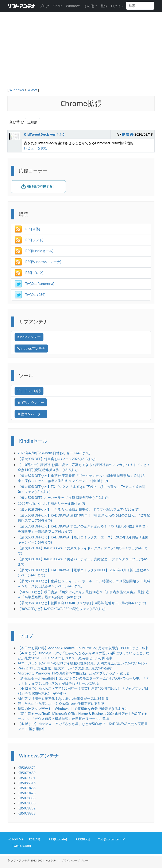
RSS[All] (34, 839)
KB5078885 (27, 803)
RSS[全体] (27, 229)
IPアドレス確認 (29, 391)
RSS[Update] (57, 839)
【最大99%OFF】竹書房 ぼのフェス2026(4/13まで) (57, 459)
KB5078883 (27, 798)
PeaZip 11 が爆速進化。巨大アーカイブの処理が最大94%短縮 (65, 668)
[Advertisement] (81, 53)
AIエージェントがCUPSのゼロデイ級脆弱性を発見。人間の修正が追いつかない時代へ (83, 663)
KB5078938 (27, 813)
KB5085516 (27, 783)
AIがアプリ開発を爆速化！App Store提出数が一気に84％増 (63, 698)
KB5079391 (27, 778)
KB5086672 (27, 768)
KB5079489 (27, 773)
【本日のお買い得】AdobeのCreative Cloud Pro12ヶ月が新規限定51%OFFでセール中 (83, 648)
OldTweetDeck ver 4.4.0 (44, 134)
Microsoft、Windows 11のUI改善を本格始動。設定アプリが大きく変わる (74, 673)
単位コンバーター (31, 414)
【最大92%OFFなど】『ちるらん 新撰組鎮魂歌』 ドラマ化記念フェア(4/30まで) (78, 509)
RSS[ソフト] (29, 240)
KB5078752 (27, 808)
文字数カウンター (31, 402)
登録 (104, 6)
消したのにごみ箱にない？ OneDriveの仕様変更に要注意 (61, 704)
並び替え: (17, 122)
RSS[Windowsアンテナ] (38, 262)
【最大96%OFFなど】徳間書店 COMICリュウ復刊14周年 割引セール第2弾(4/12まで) (82, 603)
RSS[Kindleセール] (34, 251)
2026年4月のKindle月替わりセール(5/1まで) (51, 503)
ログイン (117, 6)
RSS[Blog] (82, 839)
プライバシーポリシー (75, 860)
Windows (73, 6)
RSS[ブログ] (29, 273)
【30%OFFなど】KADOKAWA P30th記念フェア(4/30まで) (62, 609)
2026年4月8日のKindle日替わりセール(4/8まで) (54, 453)
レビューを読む (36, 148)
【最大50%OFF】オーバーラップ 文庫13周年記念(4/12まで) (63, 498)
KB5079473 (27, 793)
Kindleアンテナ (29, 337)
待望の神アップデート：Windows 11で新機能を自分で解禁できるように (73, 709)
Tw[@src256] (30, 295)
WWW (32, 90)
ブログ (44, 6)
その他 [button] (89, 6)
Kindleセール (33, 441)
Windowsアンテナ (31, 349)
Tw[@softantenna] (34, 284)
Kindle (58, 6)
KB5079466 (27, 788)
